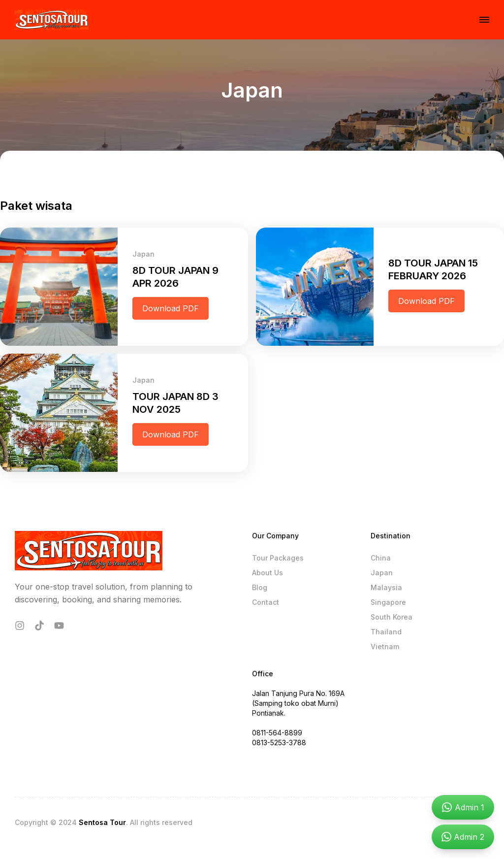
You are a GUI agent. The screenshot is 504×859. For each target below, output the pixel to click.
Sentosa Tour (102, 822)
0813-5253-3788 (279, 743)
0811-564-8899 (277, 733)
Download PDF (171, 308)
